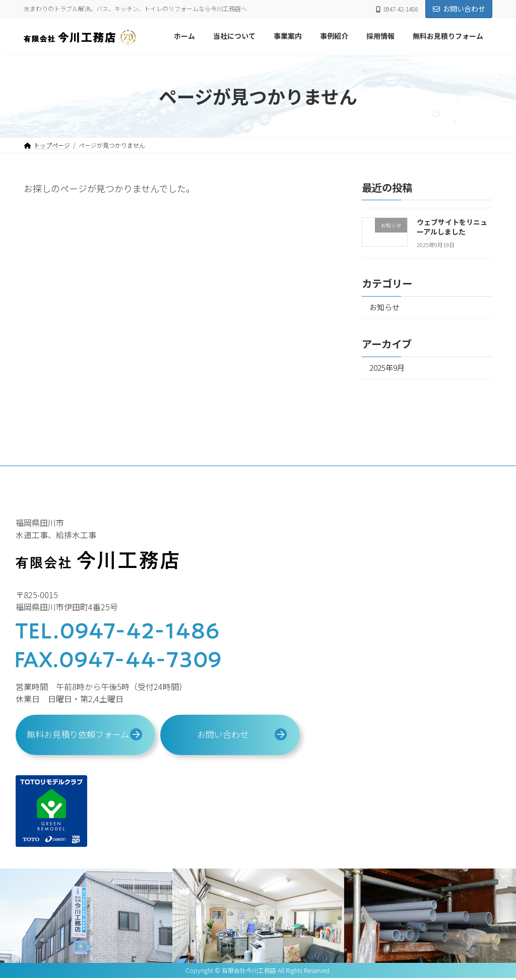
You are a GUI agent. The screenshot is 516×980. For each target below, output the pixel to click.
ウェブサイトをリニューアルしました (452, 227)
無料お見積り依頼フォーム (78, 738)
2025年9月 (388, 369)
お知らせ (386, 307)
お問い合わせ (459, 9)
